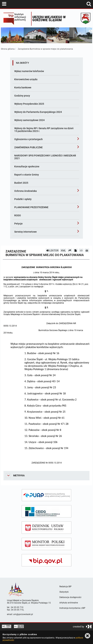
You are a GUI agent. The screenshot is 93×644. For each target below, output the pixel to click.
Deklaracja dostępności (70, 597)
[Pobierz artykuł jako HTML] (81, 250)
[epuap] (46, 495)
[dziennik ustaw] (46, 528)
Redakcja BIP (65, 587)
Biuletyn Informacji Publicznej (16, 19)
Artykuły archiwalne (69, 603)
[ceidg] (46, 511)
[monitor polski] (46, 544)
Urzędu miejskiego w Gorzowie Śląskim (49, 18)
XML (63, 250)
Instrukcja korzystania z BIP (72, 608)
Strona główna (8, 49)
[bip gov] (46, 560)
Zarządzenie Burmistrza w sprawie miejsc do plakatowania (45, 49)
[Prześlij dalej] (70, 250)
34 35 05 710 (17, 607)
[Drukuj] (87, 250)
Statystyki (64, 592)
